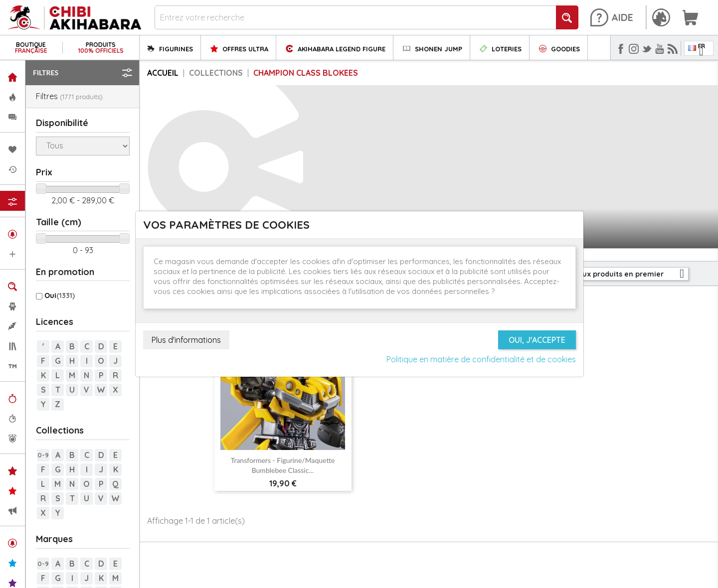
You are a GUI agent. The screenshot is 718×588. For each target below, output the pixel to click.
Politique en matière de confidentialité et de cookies (481, 359)
